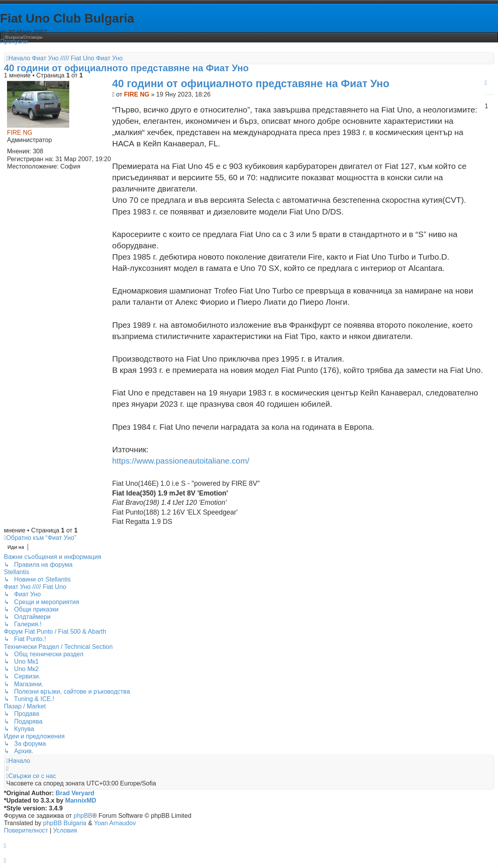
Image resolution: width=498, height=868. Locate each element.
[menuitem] (23, 37)
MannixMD (81, 800)
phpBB (83, 816)
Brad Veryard (75, 793)
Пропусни (14, 41)
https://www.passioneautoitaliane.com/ (181, 461)
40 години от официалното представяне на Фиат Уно (126, 68)
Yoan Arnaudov (115, 823)
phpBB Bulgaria (65, 823)
